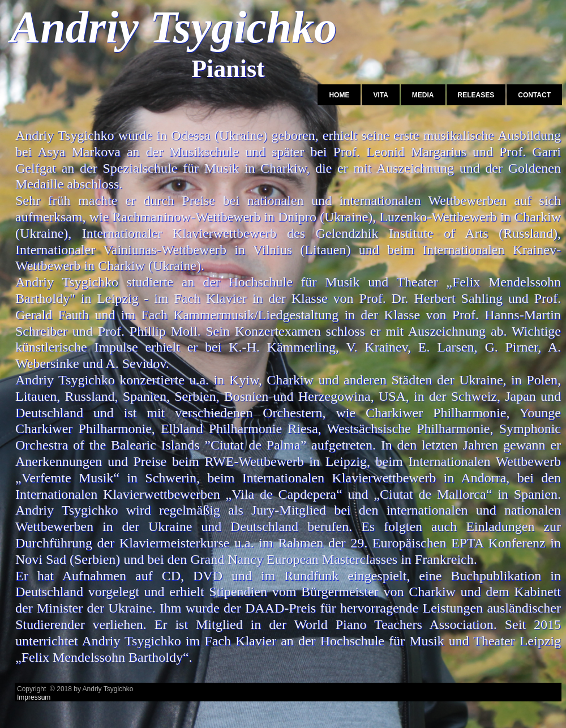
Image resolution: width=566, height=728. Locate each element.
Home (339, 95)
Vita (380, 95)
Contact (534, 95)
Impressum (34, 697)
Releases (476, 95)
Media (423, 95)
